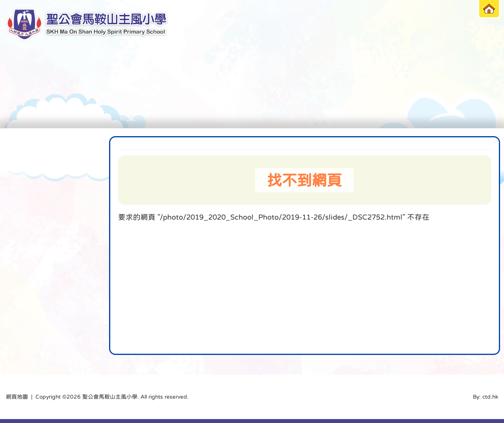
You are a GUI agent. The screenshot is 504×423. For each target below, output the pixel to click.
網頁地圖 (17, 397)
